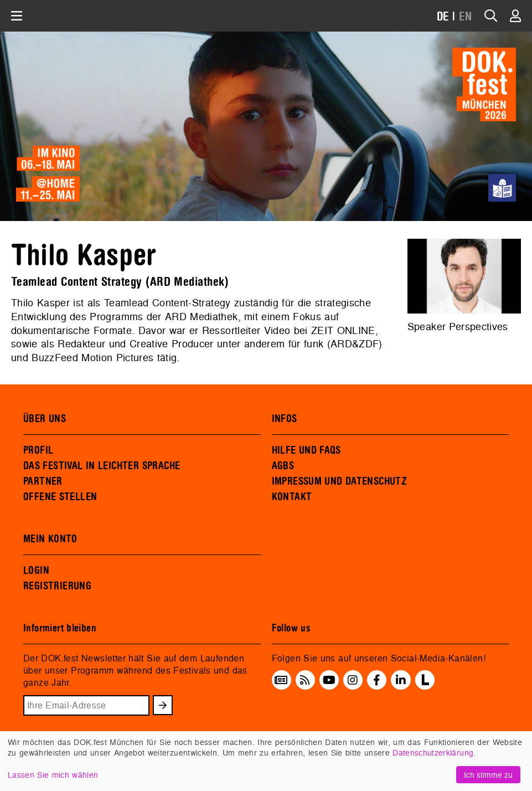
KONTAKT (292, 497)
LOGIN (36, 571)
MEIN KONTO (50, 539)
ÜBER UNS (45, 419)
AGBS (283, 466)
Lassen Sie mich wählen (53, 775)
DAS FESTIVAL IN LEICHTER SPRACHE (102, 466)
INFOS (285, 419)
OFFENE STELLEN (60, 497)
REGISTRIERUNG (57, 586)
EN (466, 17)
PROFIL (38, 450)
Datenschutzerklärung (433, 753)
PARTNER (43, 481)
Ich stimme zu (488, 775)
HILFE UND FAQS (306, 450)
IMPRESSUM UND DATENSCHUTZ (340, 481)
